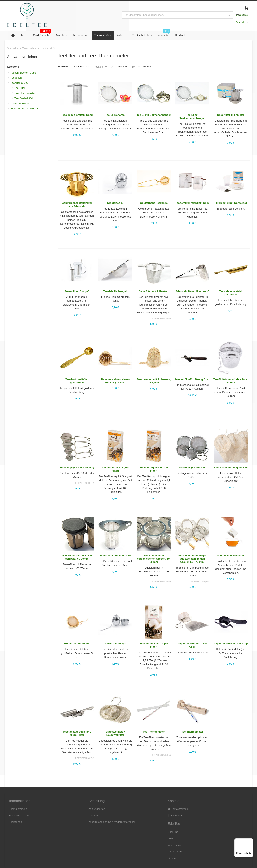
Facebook (138, 816)
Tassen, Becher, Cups (24, 73)
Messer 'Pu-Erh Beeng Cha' (192, 380)
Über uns (197, 809)
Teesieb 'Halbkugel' (115, 292)
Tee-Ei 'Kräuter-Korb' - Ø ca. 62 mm (230, 381)
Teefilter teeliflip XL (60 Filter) (154, 646)
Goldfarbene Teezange (154, 204)
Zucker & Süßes (20, 104)
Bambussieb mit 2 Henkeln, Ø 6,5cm (154, 381)
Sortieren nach (82, 67)
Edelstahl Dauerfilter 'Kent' (192, 292)
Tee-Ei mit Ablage (115, 644)
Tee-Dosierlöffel (24, 99)
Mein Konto (206, 15)
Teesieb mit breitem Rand (77, 115)
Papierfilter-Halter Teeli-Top (230, 644)
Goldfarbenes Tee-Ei (77, 644)
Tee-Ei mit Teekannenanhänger (192, 117)
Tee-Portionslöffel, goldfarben (77, 381)
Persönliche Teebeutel (230, 556)
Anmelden (220, 15)
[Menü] (251, 841)
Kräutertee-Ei (115, 204)
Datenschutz (199, 829)
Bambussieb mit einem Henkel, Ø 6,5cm (115, 381)
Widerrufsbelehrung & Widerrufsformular (94, 822)
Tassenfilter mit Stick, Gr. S (192, 204)
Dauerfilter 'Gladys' (77, 292)
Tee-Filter (20, 88)
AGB (194, 816)
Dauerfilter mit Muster (230, 115)
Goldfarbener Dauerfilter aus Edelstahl (77, 205)
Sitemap (196, 835)
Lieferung (76, 816)
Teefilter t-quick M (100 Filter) (154, 469)
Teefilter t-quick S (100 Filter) (115, 469)
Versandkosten (48, 862)
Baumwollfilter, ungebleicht (230, 468)
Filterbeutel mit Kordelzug (230, 204)
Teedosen (17, 78)
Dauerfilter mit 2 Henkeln (154, 292)
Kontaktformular (142, 809)
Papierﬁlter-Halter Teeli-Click (192, 646)
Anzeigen (123, 67)
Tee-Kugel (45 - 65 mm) (192, 468)
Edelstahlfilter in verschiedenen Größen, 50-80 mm (154, 559)
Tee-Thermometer (154, 732)
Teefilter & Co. (20, 83)
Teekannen (16, 822)
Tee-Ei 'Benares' (115, 115)
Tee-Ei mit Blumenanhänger (154, 115)
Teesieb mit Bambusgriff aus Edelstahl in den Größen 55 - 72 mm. (192, 559)
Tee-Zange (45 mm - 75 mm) (77, 468)
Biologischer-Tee (20, 816)
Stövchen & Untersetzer (25, 109)
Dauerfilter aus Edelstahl (115, 556)
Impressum (198, 822)
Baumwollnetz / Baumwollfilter (115, 734)
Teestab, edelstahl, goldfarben (230, 293)
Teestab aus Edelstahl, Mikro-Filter (77, 734)
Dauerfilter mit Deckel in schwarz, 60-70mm (77, 557)
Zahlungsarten (79, 809)
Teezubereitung (19, 809)
